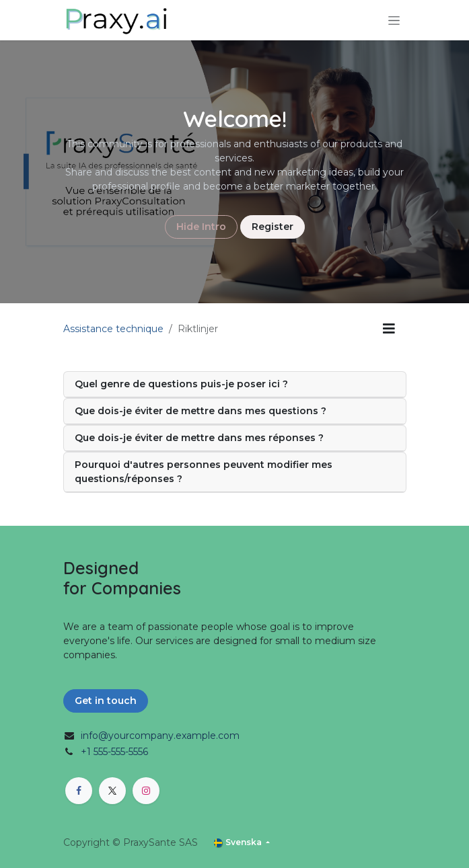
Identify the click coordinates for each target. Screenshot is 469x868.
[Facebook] (79, 791)
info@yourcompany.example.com (160, 736)
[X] (112, 791)
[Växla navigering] (394, 20)
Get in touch (106, 701)
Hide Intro (201, 227)
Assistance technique (113, 329)
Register (273, 227)
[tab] (235, 385)
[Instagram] (146, 791)
